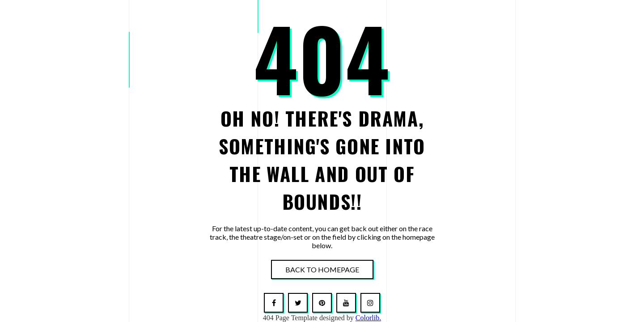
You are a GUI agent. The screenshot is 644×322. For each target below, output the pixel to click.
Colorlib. (368, 318)
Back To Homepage (322, 269)
